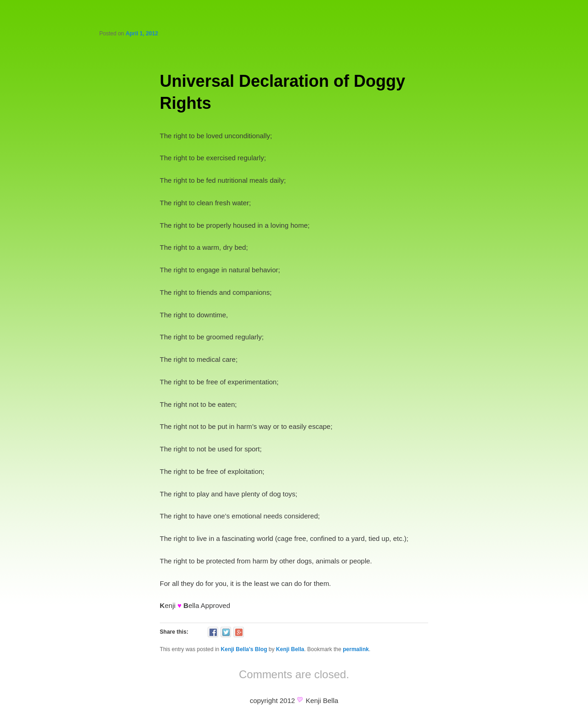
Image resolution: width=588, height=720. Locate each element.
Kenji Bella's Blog (244, 649)
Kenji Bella (290, 649)
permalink (356, 649)
